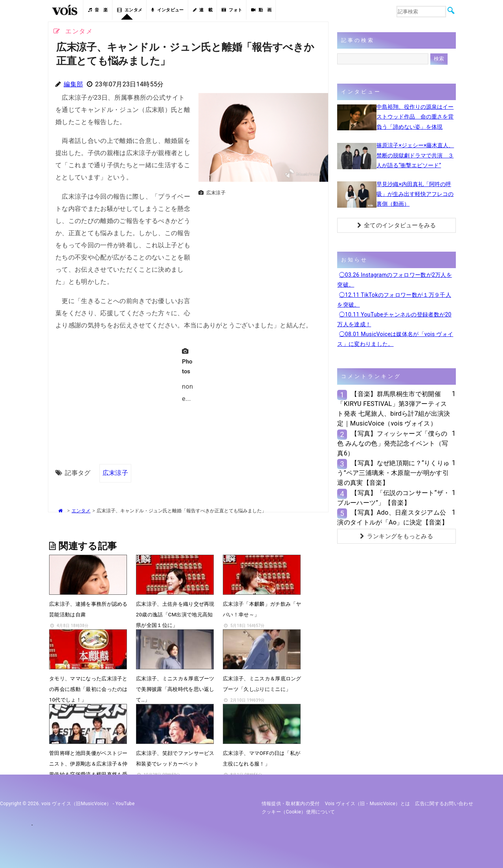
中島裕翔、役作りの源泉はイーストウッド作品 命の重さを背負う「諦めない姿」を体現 (415, 117)
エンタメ (130, 10)
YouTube (125, 804)
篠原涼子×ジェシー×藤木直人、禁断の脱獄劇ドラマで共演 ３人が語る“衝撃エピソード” (415, 155)
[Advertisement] (260, 254)
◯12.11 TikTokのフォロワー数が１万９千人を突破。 (394, 300)
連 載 (203, 10)
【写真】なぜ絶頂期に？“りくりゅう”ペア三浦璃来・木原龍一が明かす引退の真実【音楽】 (393, 473)
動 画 (261, 10)
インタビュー (167, 10)
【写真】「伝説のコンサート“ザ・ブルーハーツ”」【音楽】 (393, 498)
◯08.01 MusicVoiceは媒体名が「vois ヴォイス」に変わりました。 (395, 339)
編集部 (73, 84)
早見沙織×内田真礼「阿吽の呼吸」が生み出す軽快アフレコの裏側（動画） (415, 194)
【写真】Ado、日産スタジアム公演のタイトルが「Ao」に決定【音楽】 (392, 517)
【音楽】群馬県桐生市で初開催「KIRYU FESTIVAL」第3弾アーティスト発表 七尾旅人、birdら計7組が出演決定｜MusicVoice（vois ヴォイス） (394, 409)
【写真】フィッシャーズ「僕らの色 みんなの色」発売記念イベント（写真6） (393, 443)
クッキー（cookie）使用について (298, 812)
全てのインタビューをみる (397, 225)
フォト (232, 10)
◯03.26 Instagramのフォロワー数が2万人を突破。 (395, 280)
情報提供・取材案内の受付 (291, 804)
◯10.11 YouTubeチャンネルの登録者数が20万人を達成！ (394, 319)
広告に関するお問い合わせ (444, 804)
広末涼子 (115, 473)
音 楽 (98, 10)
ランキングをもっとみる (397, 536)
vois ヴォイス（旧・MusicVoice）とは (368, 804)
